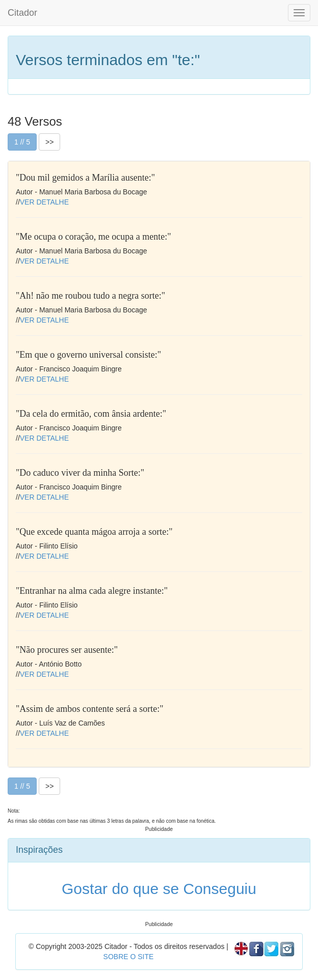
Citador (22, 13)
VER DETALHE (44, 202)
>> (49, 142)
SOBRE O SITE (129, 957)
